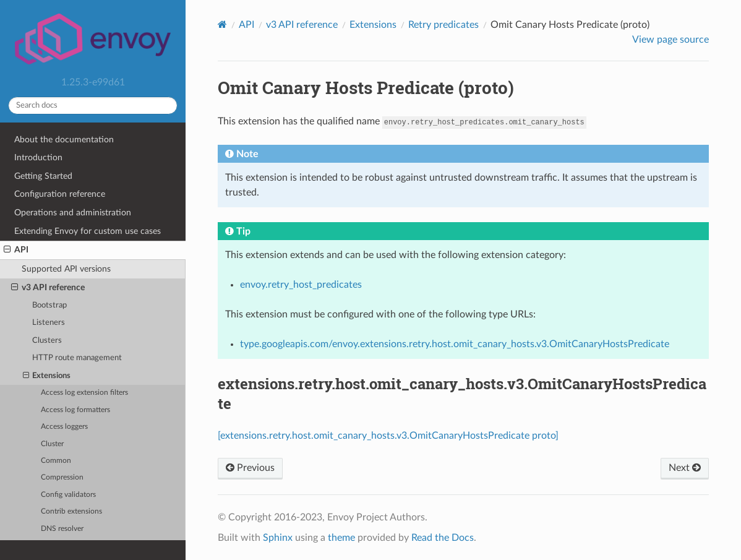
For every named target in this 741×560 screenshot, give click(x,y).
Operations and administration (73, 213)
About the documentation (64, 140)
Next (685, 468)
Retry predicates (443, 25)
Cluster (52, 444)
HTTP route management (77, 358)
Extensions (47, 376)
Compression (62, 477)
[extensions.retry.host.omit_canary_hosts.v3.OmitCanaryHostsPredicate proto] (388, 436)
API (16, 250)
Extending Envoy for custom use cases (88, 231)
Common (56, 461)
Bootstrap (49, 305)
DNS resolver (62, 529)
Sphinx (278, 538)
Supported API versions (66, 269)
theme (341, 538)
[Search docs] (93, 106)
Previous (250, 468)
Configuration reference (60, 194)
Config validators (68, 495)
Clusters (47, 341)
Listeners (49, 323)
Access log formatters (75, 410)
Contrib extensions (71, 511)
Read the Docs (443, 538)
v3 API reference (48, 288)
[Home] (222, 24)
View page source (670, 40)
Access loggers (64, 427)
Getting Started (43, 176)
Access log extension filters (84, 393)
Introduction (38, 157)
